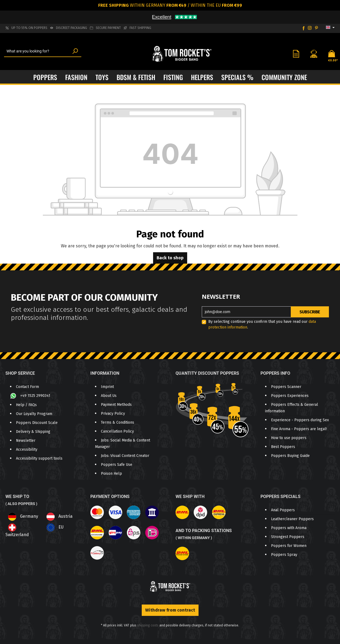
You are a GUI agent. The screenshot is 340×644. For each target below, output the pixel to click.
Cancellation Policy (117, 431)
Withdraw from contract (170, 610)
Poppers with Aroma (289, 528)
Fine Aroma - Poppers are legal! (299, 429)
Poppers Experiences (290, 396)
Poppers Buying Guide (290, 456)
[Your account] (314, 54)
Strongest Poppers (288, 537)
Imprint (107, 387)
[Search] (75, 52)
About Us (109, 396)
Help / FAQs (26, 405)
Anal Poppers (283, 510)
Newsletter (26, 441)
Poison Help (111, 474)
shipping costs (148, 625)
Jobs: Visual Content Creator (125, 456)
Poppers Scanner (286, 387)
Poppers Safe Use (117, 465)
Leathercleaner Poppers (292, 519)
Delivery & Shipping (33, 432)
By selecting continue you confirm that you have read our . (262, 324)
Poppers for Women (289, 546)
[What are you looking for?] (37, 52)
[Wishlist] (296, 54)
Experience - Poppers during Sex (300, 420)
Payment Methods (116, 405)
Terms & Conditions (118, 422)
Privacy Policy (113, 414)
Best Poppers (283, 447)
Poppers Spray (284, 555)
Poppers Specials (280, 497)
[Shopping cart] (330, 54)
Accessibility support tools (39, 458)
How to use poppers (289, 438)
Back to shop (170, 258)
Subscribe (310, 312)
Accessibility (27, 449)
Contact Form (27, 387)
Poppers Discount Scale (37, 423)
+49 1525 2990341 (35, 396)
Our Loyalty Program (34, 414)
